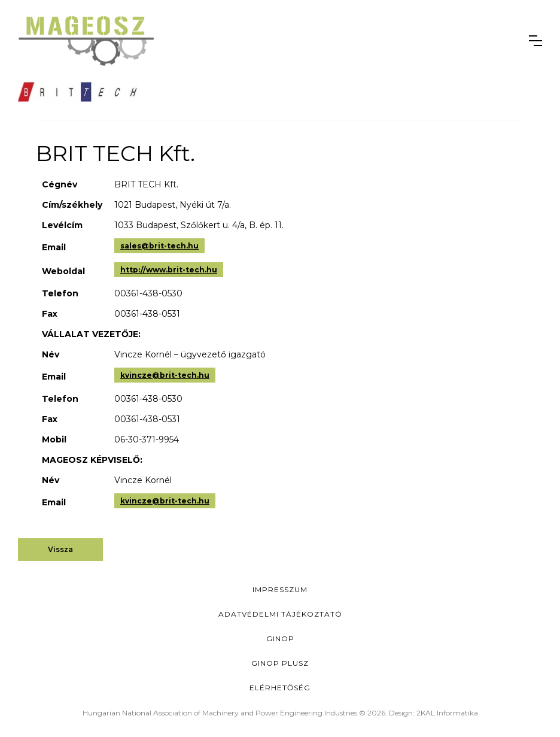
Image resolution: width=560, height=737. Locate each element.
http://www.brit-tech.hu (169, 270)
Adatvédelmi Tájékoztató (280, 614)
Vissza (60, 549)
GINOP (280, 639)
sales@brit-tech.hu (159, 246)
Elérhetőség (280, 688)
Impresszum (280, 589)
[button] (535, 41)
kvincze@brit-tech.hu (165, 375)
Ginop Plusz (280, 663)
